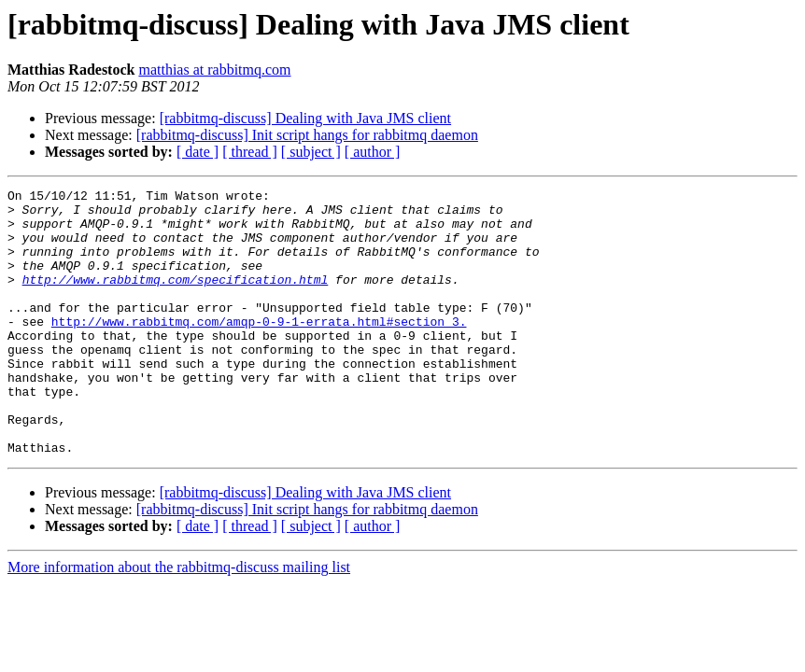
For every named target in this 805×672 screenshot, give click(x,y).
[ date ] (198, 152)
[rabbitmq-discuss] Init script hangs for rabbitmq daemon (307, 135)
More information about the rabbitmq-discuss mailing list (179, 620)
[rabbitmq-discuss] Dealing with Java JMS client (305, 118)
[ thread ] (250, 152)
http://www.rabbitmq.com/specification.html (176, 299)
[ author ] (373, 152)
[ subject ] (311, 152)
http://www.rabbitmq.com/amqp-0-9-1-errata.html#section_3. (259, 349)
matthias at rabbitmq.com (214, 70)
